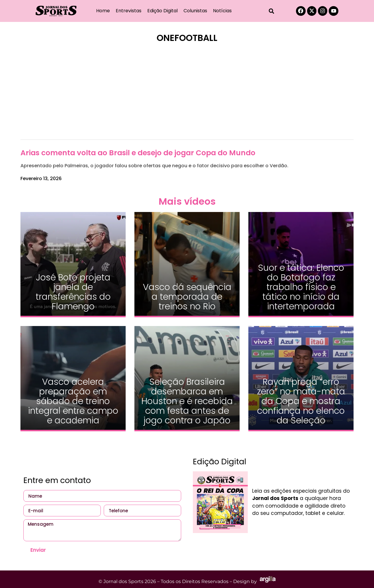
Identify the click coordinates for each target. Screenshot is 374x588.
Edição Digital (162, 11)
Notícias (222, 11)
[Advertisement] (187, 95)
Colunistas (195, 11)
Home (103, 11)
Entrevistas (129, 11)
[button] (272, 11)
